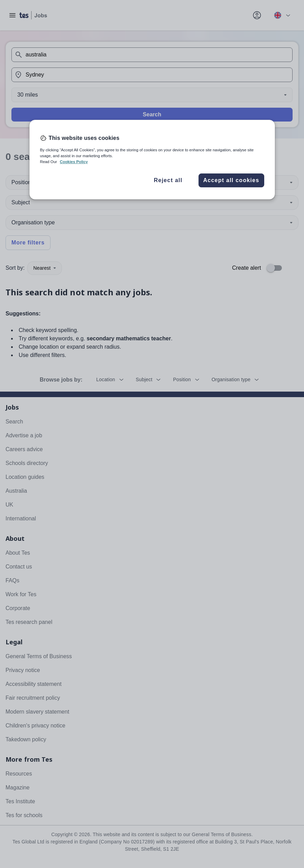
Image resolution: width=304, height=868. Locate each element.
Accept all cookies (231, 180)
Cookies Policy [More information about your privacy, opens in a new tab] (74, 162)
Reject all (168, 180)
